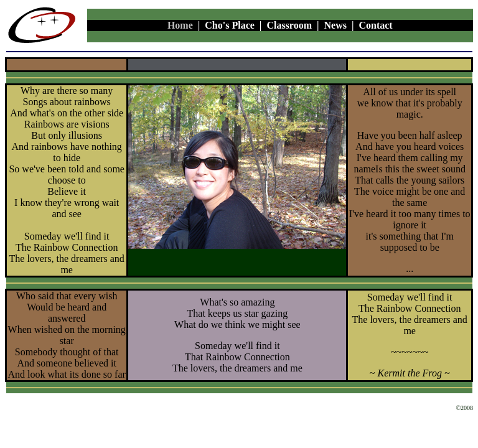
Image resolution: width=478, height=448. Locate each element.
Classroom (289, 25)
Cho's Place (230, 25)
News (335, 25)
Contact (375, 25)
